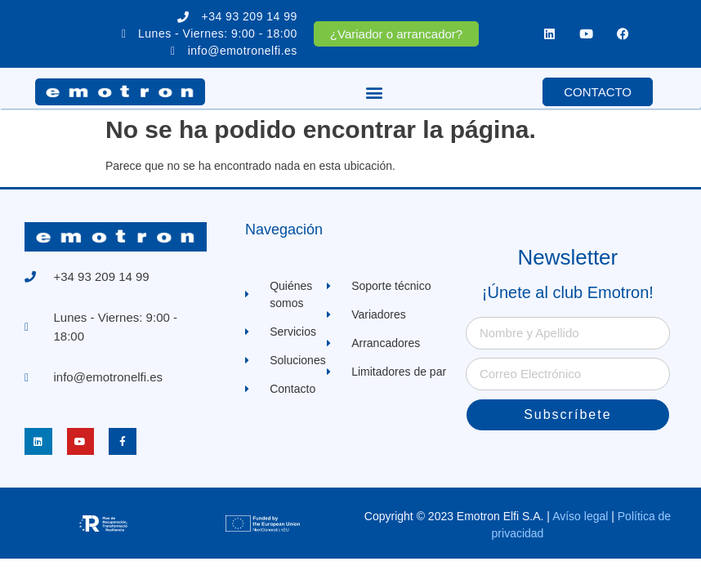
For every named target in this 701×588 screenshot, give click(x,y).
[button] (374, 92)
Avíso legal (580, 516)
